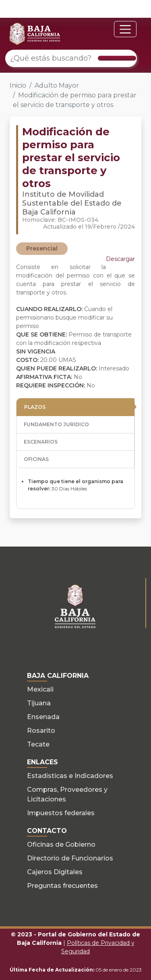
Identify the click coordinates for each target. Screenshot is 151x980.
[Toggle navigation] (125, 29)
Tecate (38, 744)
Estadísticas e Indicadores (70, 776)
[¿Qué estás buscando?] (71, 58)
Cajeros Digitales (55, 872)
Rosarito (41, 731)
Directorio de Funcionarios (70, 858)
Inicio (18, 85)
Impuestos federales (61, 813)
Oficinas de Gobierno (61, 844)
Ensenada (43, 717)
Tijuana (39, 703)
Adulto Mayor (57, 85)
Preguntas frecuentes (62, 886)
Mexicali (40, 689)
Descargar (120, 259)
